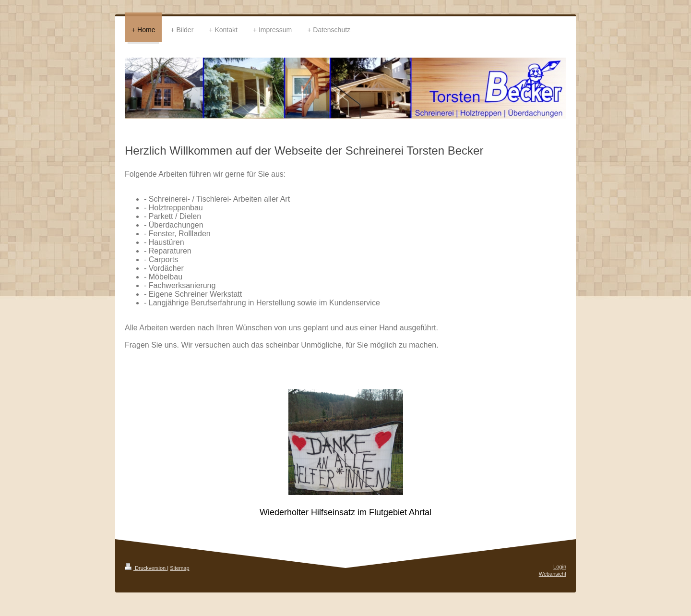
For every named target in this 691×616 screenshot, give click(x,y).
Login (560, 567)
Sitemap (179, 568)
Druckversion (146, 568)
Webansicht (553, 574)
